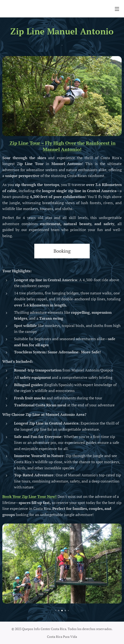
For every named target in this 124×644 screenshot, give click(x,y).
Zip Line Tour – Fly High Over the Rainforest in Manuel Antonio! (62, 146)
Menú (117, 9)
